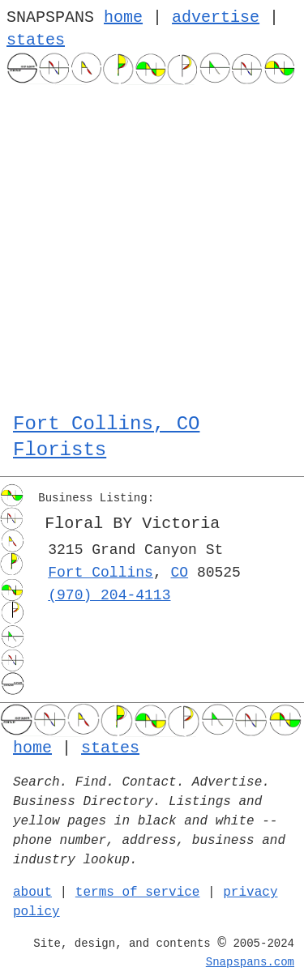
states (36, 40)
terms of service (138, 893)
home (123, 17)
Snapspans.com (250, 962)
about (32, 893)
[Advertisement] (152, 245)
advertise (216, 17)
